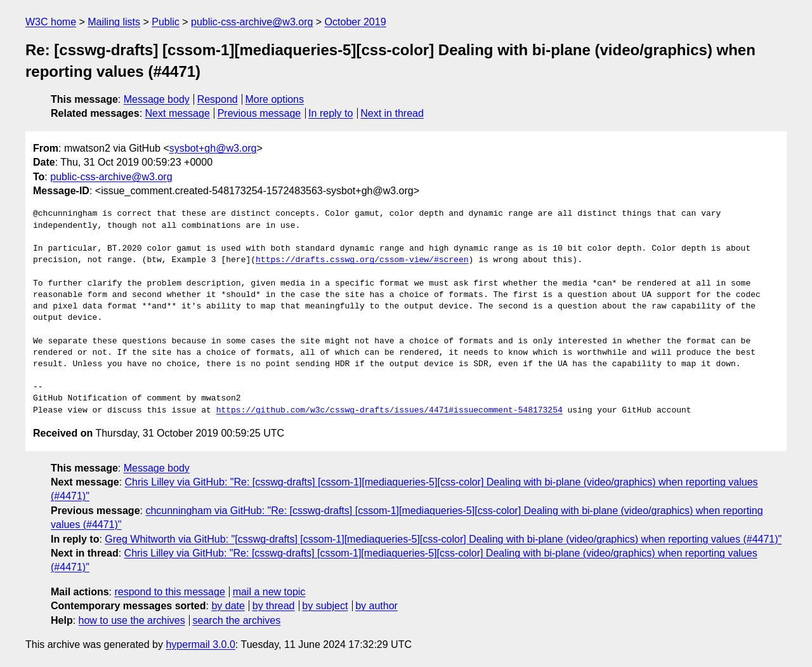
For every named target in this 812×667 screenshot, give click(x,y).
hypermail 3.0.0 (200, 644)
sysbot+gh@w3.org (213, 148)
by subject (325, 606)
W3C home (51, 22)
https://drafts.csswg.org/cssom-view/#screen (362, 260)
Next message (178, 113)
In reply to (331, 113)
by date (228, 606)
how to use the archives (132, 620)
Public (166, 22)
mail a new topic (269, 592)
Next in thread (392, 113)
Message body (157, 99)
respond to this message (169, 592)
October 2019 (356, 22)
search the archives (237, 620)
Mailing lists (114, 22)
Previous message (259, 113)
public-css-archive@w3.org (252, 22)
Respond (218, 99)
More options (275, 99)
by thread (274, 606)
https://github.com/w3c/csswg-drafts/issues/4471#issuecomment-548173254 (390, 411)
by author (377, 606)
